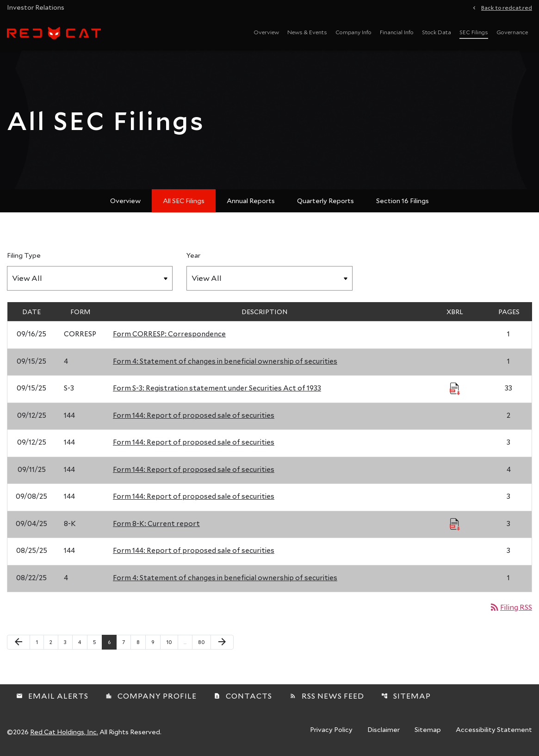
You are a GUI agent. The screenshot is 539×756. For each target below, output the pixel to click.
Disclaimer (384, 730)
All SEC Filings (184, 201)
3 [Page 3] (68, 642)
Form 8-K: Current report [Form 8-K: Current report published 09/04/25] (156, 523)
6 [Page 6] (112, 642)
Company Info (353, 32)
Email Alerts (52, 696)
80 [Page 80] (204, 642)
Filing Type (24, 255)
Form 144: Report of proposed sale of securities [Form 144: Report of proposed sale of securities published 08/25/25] (194, 550)
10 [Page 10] (172, 642)
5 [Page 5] (97, 642)
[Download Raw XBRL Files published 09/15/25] (455, 388)
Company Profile (151, 696)
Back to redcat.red (507, 7)
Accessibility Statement (494, 730)
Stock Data (437, 32)
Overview (266, 32)
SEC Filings (474, 32)
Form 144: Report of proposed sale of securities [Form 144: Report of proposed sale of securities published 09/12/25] (194, 415)
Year (193, 255)
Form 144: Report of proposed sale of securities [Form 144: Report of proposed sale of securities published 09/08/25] (194, 496)
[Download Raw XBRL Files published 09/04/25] (455, 524)
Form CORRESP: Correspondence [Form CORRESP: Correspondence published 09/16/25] (169, 334)
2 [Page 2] (54, 642)
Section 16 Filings (403, 201)
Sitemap (406, 696)
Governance (512, 32)
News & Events (307, 32)
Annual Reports (251, 201)
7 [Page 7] (126, 642)
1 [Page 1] (40, 642)
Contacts (243, 696)
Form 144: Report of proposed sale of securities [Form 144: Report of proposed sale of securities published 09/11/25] (194, 469)
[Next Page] (222, 642)
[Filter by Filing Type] (90, 278)
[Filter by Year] (269, 278)
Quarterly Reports (325, 201)
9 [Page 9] (156, 642)
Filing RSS (511, 607)
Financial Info (397, 32)
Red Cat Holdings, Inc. (64, 732)
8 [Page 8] (141, 642)
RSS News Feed (327, 696)
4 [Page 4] (83, 642)
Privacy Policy (331, 730)
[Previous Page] (19, 642)
